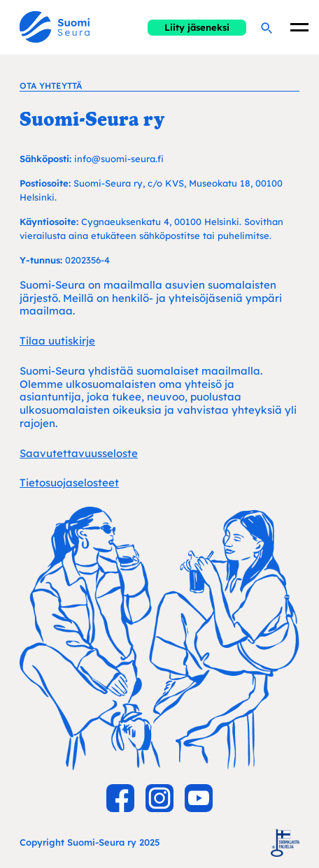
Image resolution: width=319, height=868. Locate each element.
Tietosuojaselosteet (69, 483)
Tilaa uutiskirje (57, 341)
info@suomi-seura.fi (119, 159)
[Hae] (266, 27)
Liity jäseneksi (197, 27)
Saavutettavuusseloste (79, 453)
